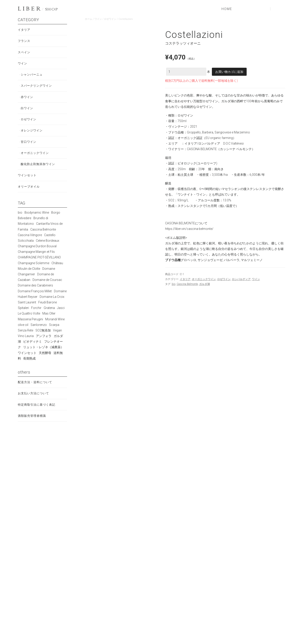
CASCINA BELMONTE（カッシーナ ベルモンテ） (221, 149)
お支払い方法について (35, 400)
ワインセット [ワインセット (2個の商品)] (27, 359)
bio (174, 284)
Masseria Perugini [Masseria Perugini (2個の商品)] (30, 325)
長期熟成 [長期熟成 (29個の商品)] (29, 364)
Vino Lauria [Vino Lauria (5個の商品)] (26, 342)
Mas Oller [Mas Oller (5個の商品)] (49, 319)
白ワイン (28, 111)
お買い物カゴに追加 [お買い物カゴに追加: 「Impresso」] (211, 463)
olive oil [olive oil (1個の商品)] (23, 331)
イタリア (185, 279)
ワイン (98, 19)
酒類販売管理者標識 (33, 423)
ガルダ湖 (205, 284)
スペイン (25, 53)
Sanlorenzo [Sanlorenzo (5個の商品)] (39, 331)
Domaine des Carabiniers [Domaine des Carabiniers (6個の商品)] (35, 291)
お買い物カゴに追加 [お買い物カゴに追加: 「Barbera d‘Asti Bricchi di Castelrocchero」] (106, 468)
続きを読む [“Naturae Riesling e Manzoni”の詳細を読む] (159, 464)
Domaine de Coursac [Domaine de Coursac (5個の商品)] (47, 286)
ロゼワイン (110, 19)
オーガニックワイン (204, 279)
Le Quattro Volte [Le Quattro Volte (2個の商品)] (29, 319)
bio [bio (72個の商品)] (20, 218)
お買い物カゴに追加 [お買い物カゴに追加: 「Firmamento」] (106, 545)
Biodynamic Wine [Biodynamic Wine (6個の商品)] (37, 218)
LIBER (38, 9)
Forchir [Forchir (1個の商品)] (36, 314)
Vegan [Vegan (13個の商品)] (57, 336)
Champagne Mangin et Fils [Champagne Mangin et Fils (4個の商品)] (36, 258)
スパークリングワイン (38, 88)
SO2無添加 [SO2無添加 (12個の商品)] (43, 336)
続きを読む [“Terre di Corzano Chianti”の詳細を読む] (159, 546)
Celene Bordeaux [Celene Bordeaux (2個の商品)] (48, 246)
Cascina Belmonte (187, 284)
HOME (227, 9)
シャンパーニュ (33, 76)
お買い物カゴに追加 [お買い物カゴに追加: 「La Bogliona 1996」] (211, 545)
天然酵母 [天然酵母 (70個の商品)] (45, 359)
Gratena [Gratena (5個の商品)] (49, 314)
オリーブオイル (30, 192)
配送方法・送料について (36, 388)
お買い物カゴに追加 (229, 72)
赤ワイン (28, 99)
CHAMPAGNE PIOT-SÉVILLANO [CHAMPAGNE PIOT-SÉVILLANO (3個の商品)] (39, 263)
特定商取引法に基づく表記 (38, 411)
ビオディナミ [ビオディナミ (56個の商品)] (33, 347)
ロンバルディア (241, 279)
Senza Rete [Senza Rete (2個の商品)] (26, 336)
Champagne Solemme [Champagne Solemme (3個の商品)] (34, 269)
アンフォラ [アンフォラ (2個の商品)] (44, 342)
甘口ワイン (29, 146)
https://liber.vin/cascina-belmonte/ (189, 229)
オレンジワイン (33, 134)
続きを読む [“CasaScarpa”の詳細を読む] (264, 459)
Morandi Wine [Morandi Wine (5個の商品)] (55, 325)
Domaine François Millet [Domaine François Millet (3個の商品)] (35, 297)
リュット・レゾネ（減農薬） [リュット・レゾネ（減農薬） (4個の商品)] (43, 353)
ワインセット (28, 180)
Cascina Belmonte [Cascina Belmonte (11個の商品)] (43, 235)
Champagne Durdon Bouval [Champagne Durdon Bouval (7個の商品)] (37, 252)
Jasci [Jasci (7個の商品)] (61, 314)
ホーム (89, 19)
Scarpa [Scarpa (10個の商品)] (54, 331)
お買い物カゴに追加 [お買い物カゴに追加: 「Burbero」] (264, 545)
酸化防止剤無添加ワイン (39, 169)
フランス (25, 41)
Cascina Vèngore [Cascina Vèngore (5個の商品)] (30, 241)
